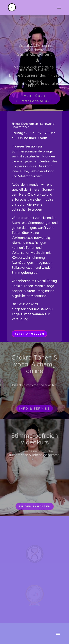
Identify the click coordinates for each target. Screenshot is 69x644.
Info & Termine (35, 411)
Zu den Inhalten (35, 510)
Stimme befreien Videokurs (35, 443)
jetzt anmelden (29, 334)
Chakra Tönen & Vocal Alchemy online (35, 367)
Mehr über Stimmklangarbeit (34, 102)
